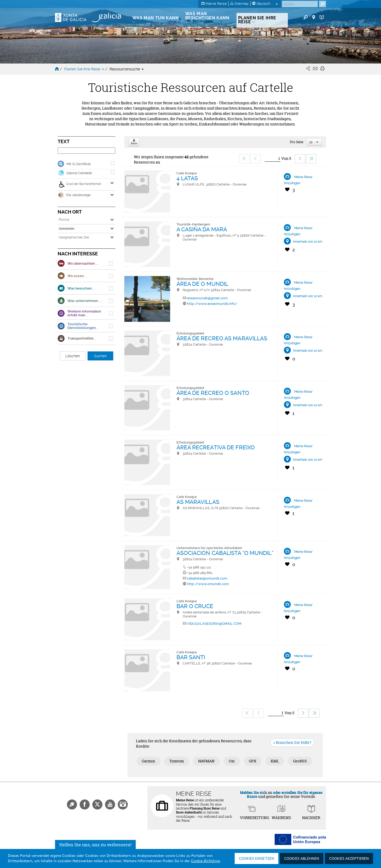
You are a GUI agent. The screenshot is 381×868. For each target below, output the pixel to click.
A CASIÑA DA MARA (202, 229)
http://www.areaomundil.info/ (212, 304)
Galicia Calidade (79, 173)
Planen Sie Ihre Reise (85, 69)
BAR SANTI (191, 657)
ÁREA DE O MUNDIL (203, 284)
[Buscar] (300, 4)
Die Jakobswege (74, 195)
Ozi (232, 761)
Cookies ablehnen (302, 859)
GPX (253, 761)
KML (275, 761)
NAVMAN (206, 761)
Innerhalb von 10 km (308, 242)
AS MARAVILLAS (198, 502)
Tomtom (177, 761)
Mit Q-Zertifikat (79, 164)
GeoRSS (300, 761)
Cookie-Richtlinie (205, 861)
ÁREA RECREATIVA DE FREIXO (216, 447)
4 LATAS (187, 178)
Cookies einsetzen (257, 859)
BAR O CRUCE (195, 606)
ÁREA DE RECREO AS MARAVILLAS (222, 338)
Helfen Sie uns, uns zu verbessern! (95, 846)
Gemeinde (67, 229)
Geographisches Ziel (74, 237)
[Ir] (273, 159)
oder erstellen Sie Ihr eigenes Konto (285, 794)
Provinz (64, 220)
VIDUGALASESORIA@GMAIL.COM (214, 624)
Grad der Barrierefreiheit (80, 184)
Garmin (148, 761)
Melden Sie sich (253, 792)
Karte (134, 142)
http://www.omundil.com (208, 584)
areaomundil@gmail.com (207, 298)
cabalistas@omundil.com (207, 578)
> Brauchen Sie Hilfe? (292, 742)
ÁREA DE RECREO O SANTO (213, 393)
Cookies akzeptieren (349, 859)
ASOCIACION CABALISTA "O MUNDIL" (225, 553)
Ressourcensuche (127, 69)
